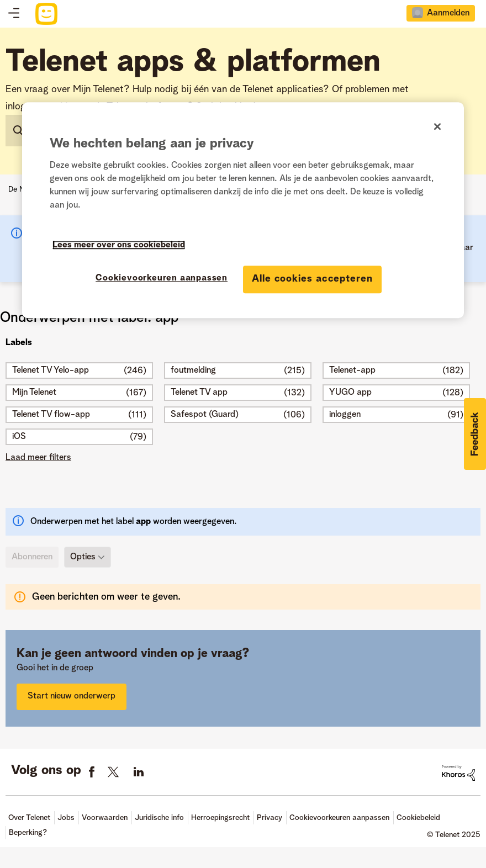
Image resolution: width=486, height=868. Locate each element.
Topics (14, 14)
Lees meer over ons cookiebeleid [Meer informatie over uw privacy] (119, 246)
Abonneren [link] (32, 557)
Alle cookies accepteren (312, 279)
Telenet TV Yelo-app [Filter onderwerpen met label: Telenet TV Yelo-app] (51, 371)
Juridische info (159, 818)
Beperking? (28, 833)
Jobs (66, 818)
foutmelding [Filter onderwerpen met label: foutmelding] (193, 371)
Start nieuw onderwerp (72, 696)
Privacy (270, 818)
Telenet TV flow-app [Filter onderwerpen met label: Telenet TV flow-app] (51, 415)
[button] (475, 434)
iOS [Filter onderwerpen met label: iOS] (19, 437)
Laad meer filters (38, 458)
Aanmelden (448, 13)
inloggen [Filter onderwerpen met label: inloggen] (345, 415)
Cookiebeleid (418, 818)
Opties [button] (83, 557)
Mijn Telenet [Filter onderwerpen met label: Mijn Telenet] (34, 393)
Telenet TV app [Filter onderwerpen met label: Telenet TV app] (199, 393)
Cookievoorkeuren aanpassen (339, 818)
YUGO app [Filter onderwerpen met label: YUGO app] (350, 393)
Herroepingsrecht (220, 818)
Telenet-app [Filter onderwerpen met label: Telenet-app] (352, 371)
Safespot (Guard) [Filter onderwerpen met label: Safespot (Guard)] (205, 415)
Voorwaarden (105, 818)
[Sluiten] (437, 126)
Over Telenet (29, 818)
